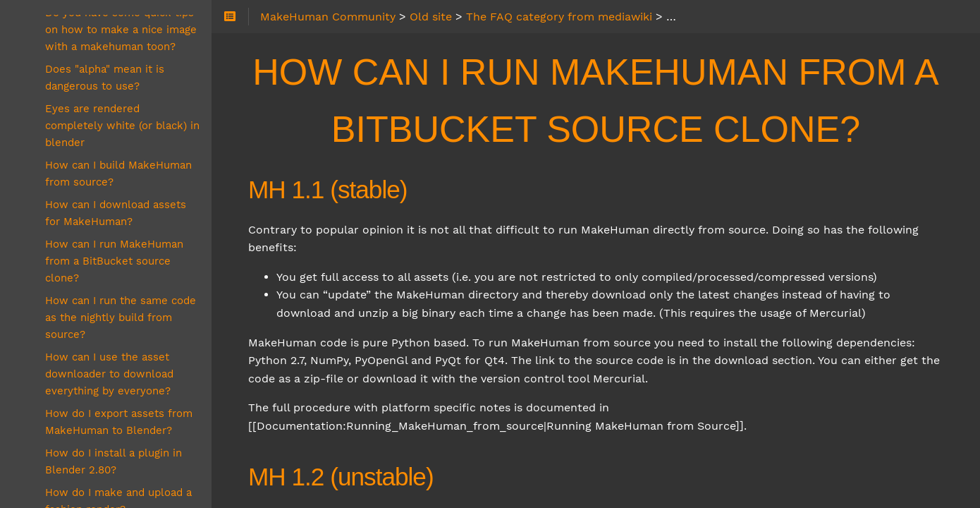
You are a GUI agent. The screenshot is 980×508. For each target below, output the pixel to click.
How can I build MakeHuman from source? (118, 174)
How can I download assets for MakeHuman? (116, 213)
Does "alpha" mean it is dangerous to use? (105, 78)
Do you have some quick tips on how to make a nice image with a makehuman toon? (121, 30)
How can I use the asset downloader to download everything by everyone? (109, 374)
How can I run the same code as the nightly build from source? (121, 317)
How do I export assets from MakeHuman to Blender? (119, 422)
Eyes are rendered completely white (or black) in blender (122, 126)
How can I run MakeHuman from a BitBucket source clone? (114, 261)
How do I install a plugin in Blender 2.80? (114, 461)
